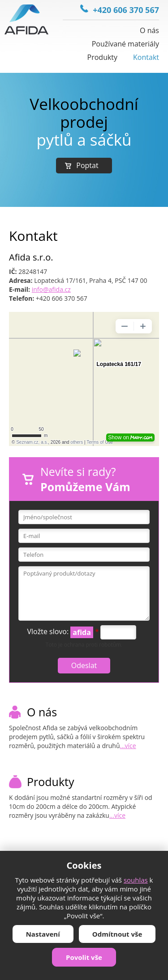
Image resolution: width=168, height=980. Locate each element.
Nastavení (43, 934)
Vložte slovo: (63, 632)
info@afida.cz (51, 289)
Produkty (103, 57)
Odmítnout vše (117, 934)
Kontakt (146, 57)
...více (128, 746)
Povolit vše (84, 957)
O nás (149, 30)
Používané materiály (125, 44)
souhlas (136, 880)
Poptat (87, 165)
